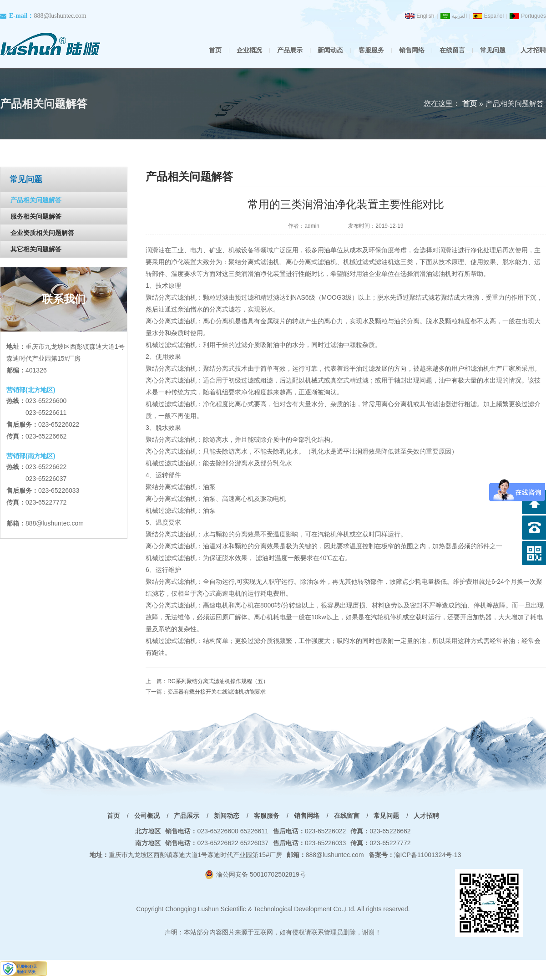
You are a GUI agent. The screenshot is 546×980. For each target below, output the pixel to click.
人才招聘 (533, 50)
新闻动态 (330, 50)
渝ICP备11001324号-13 (415, 855)
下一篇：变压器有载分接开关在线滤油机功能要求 (206, 692)
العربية (459, 16)
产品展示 (290, 50)
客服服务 (371, 50)
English (425, 16)
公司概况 (147, 816)
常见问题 (493, 50)
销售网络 (412, 50)
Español (494, 16)
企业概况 (249, 50)
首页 (215, 50)
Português (533, 16)
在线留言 (452, 50)
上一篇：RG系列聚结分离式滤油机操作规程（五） (207, 681)
